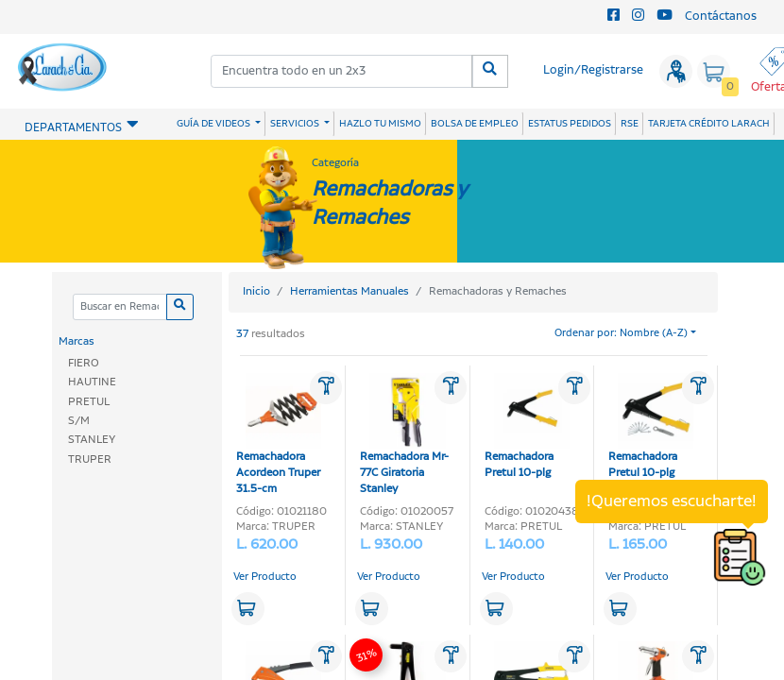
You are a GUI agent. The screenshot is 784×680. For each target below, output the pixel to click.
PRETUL (89, 402)
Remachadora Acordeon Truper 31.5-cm (279, 435)
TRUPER (90, 459)
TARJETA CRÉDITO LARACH (709, 124)
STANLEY (92, 440)
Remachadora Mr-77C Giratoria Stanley (404, 435)
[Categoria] (119, 307)
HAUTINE (92, 382)
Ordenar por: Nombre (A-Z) (621, 333)
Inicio (256, 291)
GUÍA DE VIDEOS (214, 124)
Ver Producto (265, 577)
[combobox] (342, 71)
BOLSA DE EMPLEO (475, 124)
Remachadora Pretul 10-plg (527, 427)
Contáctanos (721, 17)
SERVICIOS (296, 124)
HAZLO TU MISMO (380, 124)
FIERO (84, 363)
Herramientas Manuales (349, 291)
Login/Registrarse (593, 70)
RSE (630, 124)
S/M (79, 421)
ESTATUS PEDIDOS (570, 124)
